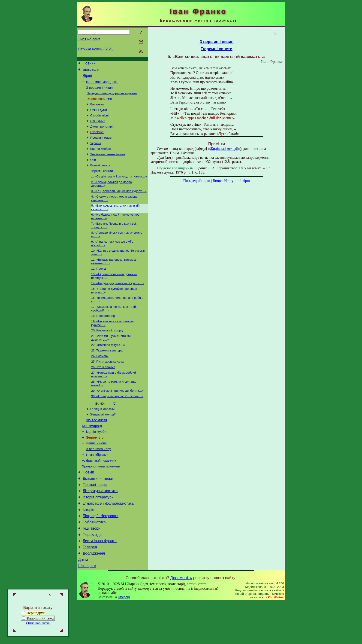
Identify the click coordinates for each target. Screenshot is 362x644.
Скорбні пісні (99, 121)
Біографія (91, 71)
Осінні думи (99, 115)
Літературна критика (100, 525)
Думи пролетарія (102, 133)
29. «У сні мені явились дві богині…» (117, 414)
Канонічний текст (41, 618)
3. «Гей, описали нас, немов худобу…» (119, 203)
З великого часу (98, 478)
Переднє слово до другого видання (112, 97)
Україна (96, 151)
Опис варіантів (38, 623)
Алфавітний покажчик (99, 491)
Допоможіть (181, 620)
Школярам (87, 608)
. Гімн (99, 103)
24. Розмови (100, 377)
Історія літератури (98, 532)
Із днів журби (96, 459)
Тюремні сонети (102, 181)
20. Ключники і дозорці (107, 350)
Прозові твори (95, 518)
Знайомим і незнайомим (108, 163)
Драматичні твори (98, 511)
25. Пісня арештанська (107, 383)
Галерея (90, 588)
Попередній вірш (197, 181)
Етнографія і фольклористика (108, 539)
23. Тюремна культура (107, 371)
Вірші (87, 78)
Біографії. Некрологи (101, 553)
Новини (89, 64)
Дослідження (94, 594)
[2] (115, 428)
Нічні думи (98, 127)
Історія (88, 546)
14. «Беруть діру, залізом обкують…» (118, 300)
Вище (217, 181)
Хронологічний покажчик (101, 498)
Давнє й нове (97, 472)
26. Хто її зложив (103, 389)
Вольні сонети (100, 175)
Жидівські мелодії (103, 440)
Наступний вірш (237, 181)
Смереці (124, 639)
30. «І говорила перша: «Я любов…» (117, 420)
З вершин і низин (100, 91)
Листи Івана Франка (100, 581)
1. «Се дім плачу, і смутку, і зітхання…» (119, 187)
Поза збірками (97, 485)
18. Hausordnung (103, 334)
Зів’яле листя (97, 446)
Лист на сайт (89, 39)
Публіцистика (94, 560)
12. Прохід (99, 285)
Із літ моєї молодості (102, 85)
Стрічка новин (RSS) (96, 49)
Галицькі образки (102, 434)
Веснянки (97, 109)
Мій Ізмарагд (92, 452)
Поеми (88, 504)
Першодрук (33, 613)
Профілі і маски (101, 145)
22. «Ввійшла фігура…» (108, 365)
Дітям (83, 601)
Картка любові (101, 157)
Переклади (92, 574)
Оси (93, 169)
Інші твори (92, 567)
